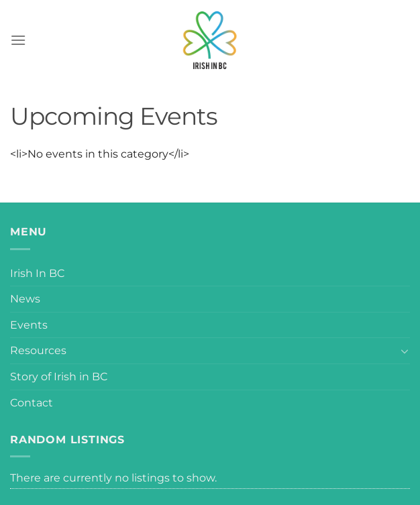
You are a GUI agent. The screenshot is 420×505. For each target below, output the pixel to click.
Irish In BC (37, 273)
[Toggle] (405, 351)
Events (29, 325)
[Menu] (18, 40)
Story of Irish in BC (59, 377)
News (25, 299)
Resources (38, 350)
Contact (32, 403)
